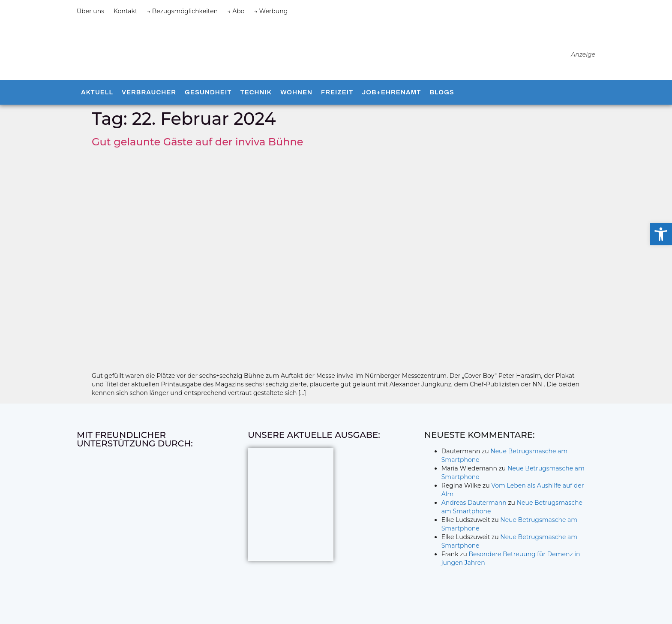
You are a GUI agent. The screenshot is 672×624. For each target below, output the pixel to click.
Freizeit (337, 95)
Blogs (442, 95)
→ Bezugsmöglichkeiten (183, 11)
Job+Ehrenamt (391, 95)
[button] (661, 234)
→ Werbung (271, 11)
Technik (256, 95)
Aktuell (97, 95)
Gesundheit (208, 95)
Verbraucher (149, 95)
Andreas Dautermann (474, 505)
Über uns (90, 11)
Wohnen (296, 95)
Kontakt (126, 11)
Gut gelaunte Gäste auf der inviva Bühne (198, 144)
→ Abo (236, 11)
